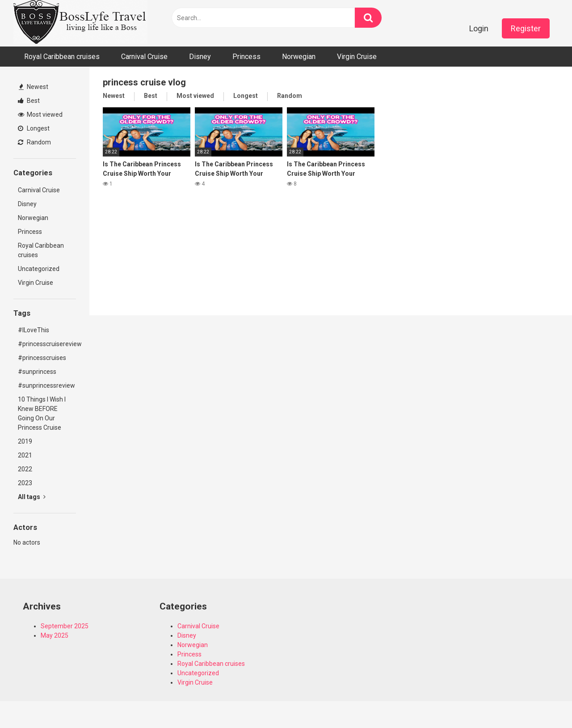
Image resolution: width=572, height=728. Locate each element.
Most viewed (40, 114)
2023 (25, 483)
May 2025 (55, 635)
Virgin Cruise (357, 57)
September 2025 (65, 626)
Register (526, 28)
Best (29, 101)
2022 (25, 469)
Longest (34, 128)
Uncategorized (39, 269)
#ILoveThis (34, 330)
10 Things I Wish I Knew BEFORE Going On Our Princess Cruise (42, 413)
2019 (25, 441)
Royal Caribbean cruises (62, 57)
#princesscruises (42, 358)
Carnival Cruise (144, 57)
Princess (246, 57)
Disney (200, 57)
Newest (34, 87)
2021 (25, 455)
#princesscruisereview (47, 344)
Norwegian (299, 57)
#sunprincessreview (46, 385)
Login (479, 28)
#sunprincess (37, 372)
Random (34, 142)
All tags (32, 497)
